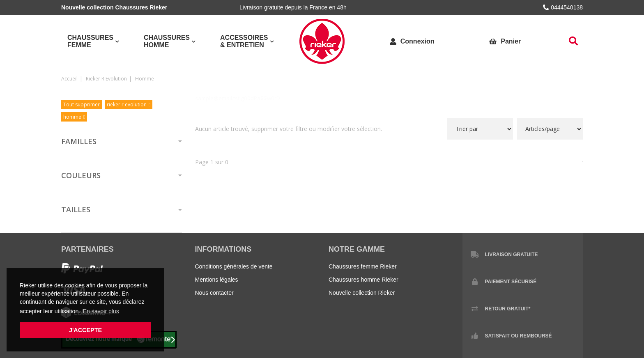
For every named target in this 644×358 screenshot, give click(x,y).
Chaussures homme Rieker (363, 280)
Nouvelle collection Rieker (362, 293)
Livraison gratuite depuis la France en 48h (293, 7)
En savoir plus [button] (101, 311)
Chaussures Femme (90, 41)
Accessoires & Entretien (244, 41)
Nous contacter (214, 293)
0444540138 (563, 7)
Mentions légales (217, 280)
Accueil (69, 79)
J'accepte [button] (85, 330)
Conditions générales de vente (234, 266)
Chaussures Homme (167, 41)
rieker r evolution (106, 79)
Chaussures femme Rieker (363, 266)
